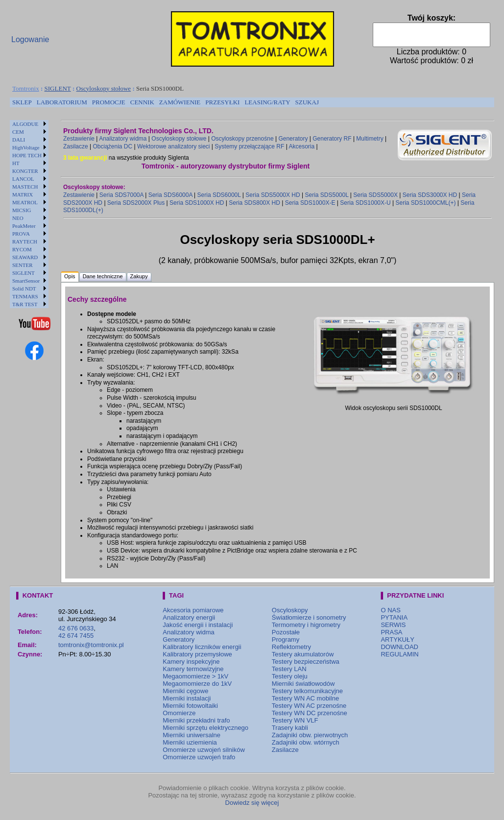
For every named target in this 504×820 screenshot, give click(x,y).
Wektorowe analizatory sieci (174, 146)
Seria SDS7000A (121, 195)
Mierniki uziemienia (190, 742)
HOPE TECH (27, 155)
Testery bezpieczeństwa (306, 662)
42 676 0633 (76, 628)
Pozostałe (286, 632)
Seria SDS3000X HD (430, 195)
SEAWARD (25, 257)
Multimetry (370, 139)
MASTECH (25, 187)
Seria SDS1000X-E (310, 203)
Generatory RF (332, 139)
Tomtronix (26, 88)
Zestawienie (79, 139)
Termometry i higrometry (306, 625)
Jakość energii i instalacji (198, 625)
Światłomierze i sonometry (309, 617)
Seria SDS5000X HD (273, 195)
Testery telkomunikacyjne (307, 691)
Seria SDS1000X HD (197, 203)
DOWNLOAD (399, 647)
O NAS (390, 610)
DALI (19, 140)
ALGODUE (25, 124)
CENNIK (142, 102)
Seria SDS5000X (375, 195)
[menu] (29, 214)
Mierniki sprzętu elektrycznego (205, 728)
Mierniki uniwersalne (192, 735)
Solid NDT (24, 289)
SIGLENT (58, 88)
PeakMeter (24, 226)
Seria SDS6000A (170, 195)
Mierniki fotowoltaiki (190, 706)
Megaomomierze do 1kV (197, 684)
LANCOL (23, 179)
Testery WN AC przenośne (309, 706)
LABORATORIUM (62, 102)
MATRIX (23, 194)
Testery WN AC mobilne (305, 698)
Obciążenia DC (112, 146)
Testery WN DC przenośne (310, 713)
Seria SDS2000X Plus (136, 203)
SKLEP (22, 102)
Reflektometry (291, 647)
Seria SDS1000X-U (365, 203)
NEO (18, 218)
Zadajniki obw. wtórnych (306, 742)
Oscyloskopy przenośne (242, 139)
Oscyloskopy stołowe (104, 88)
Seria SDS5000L (326, 195)
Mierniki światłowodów (303, 684)
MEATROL (25, 202)
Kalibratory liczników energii (202, 647)
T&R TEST (25, 304)
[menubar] (166, 102)
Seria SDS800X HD (254, 203)
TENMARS (25, 296)
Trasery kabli (290, 728)
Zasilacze (76, 146)
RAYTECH (25, 241)
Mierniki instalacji (187, 698)
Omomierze (179, 713)
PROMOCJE (109, 102)
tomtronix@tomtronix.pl (91, 645)
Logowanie (30, 39)
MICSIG (22, 210)
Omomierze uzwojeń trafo (199, 757)
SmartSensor (26, 281)
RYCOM (22, 249)
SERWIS (393, 625)
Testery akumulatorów (303, 654)
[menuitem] (22, 102)
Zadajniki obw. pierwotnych (310, 735)
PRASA (391, 632)
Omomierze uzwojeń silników (204, 750)
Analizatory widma (123, 139)
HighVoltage (26, 147)
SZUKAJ (307, 102)
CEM (18, 132)
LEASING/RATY (267, 102)
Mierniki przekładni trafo (196, 720)
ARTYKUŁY (397, 639)
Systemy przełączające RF (249, 146)
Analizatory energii (189, 617)
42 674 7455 (76, 636)
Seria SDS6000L (219, 195)
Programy (286, 639)
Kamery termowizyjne (193, 669)
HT (16, 163)
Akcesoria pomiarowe (193, 610)
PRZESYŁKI (222, 102)
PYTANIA (394, 617)
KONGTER (25, 171)
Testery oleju (290, 676)
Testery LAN (289, 669)
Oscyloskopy (290, 610)
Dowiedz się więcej (252, 803)
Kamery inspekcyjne (191, 662)
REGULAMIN (399, 654)
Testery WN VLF (295, 720)
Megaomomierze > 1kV (195, 676)
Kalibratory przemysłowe (197, 654)
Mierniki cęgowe (185, 691)
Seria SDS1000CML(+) (425, 203)
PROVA (21, 234)
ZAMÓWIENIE (180, 102)
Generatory (293, 139)
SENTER (23, 265)
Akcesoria (301, 146)
